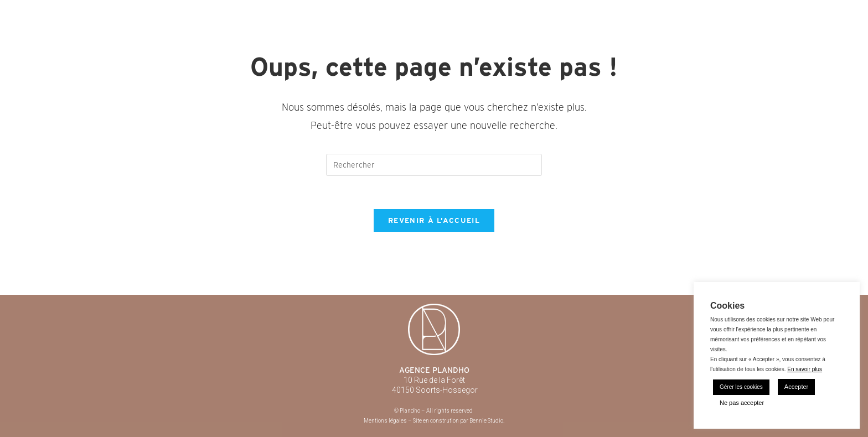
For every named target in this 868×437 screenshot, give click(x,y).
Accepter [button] (796, 387)
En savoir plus (805, 369)
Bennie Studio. (487, 421)
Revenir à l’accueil (434, 220)
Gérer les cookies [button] (741, 387)
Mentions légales (385, 421)
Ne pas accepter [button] (742, 403)
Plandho (161, 11)
